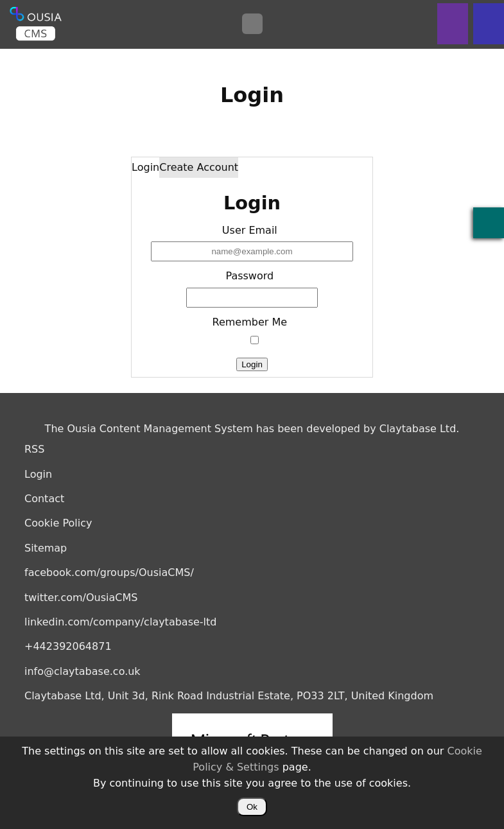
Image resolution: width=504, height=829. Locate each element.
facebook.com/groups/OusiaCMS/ (109, 572)
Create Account (199, 167)
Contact (44, 499)
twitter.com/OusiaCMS (81, 598)
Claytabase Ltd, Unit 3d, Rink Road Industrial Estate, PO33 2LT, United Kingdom (229, 696)
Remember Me (250, 322)
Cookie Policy (58, 523)
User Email (250, 230)
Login (145, 167)
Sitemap (46, 548)
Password (249, 276)
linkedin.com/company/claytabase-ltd (120, 622)
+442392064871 (68, 646)
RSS (34, 449)
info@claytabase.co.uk (83, 671)
